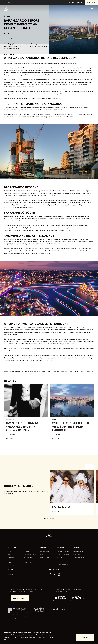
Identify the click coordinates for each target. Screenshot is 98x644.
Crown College (77, 554)
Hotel (9, 554)
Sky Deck (27, 560)
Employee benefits (79, 557)
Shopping (27, 552)
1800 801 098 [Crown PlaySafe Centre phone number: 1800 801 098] (28, 613)
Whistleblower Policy (63, 565)
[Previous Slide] (87, 466)
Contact (11, 570)
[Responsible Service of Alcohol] (39, 614)
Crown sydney (13, 547)
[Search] (87, 9)
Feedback (11, 577)
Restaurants (11, 557)
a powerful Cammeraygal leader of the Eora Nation (36, 75)
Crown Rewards (28, 557)
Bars (9, 560)
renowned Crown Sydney (21, 330)
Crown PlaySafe (12, 565)
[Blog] (7, 16)
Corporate (60, 547)
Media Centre (61, 557)
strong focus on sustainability (52, 218)
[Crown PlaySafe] (20, 611)
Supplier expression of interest (63, 561)
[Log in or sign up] (20, 598)
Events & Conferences (30, 554)
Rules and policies (45, 557)
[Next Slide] (92, 466)
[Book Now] (91, 2)
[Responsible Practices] (57, 614)
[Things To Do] (9, 39)
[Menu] (92, 9)
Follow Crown (54, 570)
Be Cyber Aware (45, 552)
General (43, 547)
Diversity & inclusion (79, 560)
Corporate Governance (63, 552)
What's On (11, 552)
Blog (42, 560)
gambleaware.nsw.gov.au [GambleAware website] (19, 619)
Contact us (11, 574)
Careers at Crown (78, 552)
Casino (10, 563)
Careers (76, 547)
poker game (83, 339)
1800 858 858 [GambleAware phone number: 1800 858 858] (24, 617)
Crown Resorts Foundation (64, 554)
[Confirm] (85, 637)
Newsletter (43, 554)
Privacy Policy (42, 637)
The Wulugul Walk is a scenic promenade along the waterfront (73, 241)
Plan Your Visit (28, 563)
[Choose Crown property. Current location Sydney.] (7, 2)
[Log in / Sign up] (76, 2)
